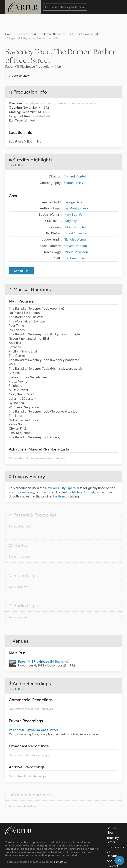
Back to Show (19, 58)
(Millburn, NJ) (44, 644)
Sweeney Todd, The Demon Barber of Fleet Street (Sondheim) (57, 16)
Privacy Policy (88, 862)
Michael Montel (75, 159)
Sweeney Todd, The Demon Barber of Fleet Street (61, 38)
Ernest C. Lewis (75, 216)
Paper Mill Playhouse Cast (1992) (33, 712)
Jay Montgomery (76, 191)
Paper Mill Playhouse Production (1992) (33, 49)
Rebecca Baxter (75, 209)
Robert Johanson (76, 234)
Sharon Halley (74, 165)
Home (9, 16)
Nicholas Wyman (76, 222)
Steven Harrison (75, 228)
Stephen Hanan (75, 241)
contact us (60, 844)
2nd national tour (21, 475)
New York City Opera (60, 470)
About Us (113, 843)
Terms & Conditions (62, 862)
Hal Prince (60, 479)
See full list (17, 148)
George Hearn (74, 185)
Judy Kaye (71, 203)
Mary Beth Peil (74, 197)
